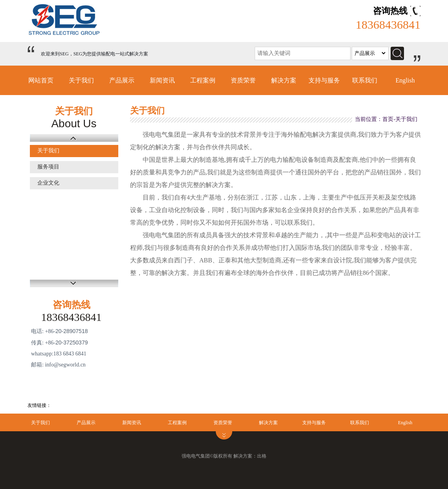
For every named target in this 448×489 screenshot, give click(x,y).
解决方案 (284, 80)
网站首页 (41, 80)
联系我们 (365, 80)
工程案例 (203, 80)
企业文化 (48, 183)
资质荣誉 (243, 80)
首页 (388, 119)
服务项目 (48, 167)
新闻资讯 (162, 80)
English (405, 80)
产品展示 (122, 80)
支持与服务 (324, 80)
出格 (262, 456)
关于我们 (81, 80)
